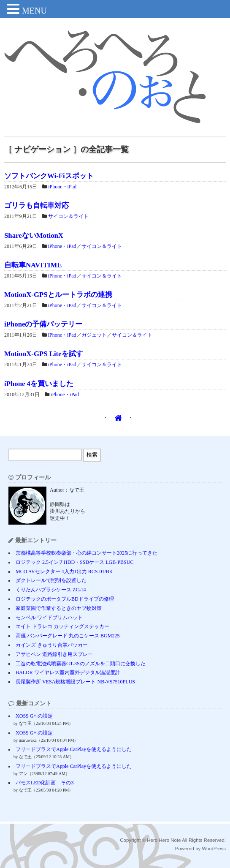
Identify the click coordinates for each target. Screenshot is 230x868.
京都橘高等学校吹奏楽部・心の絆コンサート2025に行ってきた (87, 553)
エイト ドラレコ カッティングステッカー (62, 626)
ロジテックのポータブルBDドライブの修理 (65, 599)
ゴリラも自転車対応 (37, 205)
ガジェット (94, 335)
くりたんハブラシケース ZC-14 (51, 590)
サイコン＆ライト (68, 216)
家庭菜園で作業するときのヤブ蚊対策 (59, 608)
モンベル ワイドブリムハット (49, 618)
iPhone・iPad (62, 187)
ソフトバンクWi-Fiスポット (49, 176)
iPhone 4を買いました (39, 384)
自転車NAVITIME (33, 265)
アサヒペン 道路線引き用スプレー (54, 654)
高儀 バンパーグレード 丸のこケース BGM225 (68, 636)
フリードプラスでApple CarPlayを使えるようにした (74, 749)
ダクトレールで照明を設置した (51, 580)
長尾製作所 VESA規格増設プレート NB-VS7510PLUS (75, 682)
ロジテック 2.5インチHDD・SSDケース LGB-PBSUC (74, 562)
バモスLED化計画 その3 (45, 783)
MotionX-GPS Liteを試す (44, 354)
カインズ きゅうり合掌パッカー (52, 645)
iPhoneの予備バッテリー (43, 324)
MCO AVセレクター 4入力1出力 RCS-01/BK (64, 571)
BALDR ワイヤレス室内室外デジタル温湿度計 (68, 672)
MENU (34, 11)
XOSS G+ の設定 (34, 716)
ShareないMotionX (34, 235)
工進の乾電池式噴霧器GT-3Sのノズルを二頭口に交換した (81, 664)
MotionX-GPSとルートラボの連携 (58, 295)
